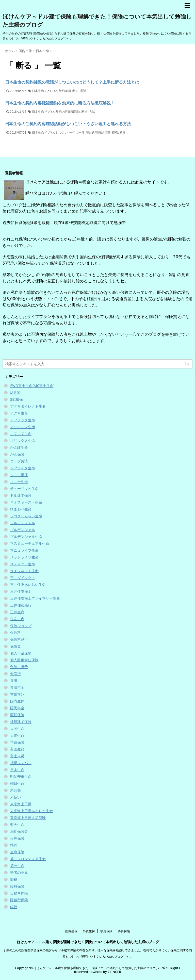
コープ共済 (19, 461)
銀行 (14, 907)
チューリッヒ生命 (24, 489)
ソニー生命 (19, 482)
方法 (92, 112)
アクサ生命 (19, 413)
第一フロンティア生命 (28, 859)
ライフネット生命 (24, 571)
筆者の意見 (19, 873)
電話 (83, 91)
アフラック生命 (23, 420)
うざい (50, 112)
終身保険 (17, 886)
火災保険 (17, 838)
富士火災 (17, 756)
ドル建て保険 (21, 495)
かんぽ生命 (19, 447)
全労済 (15, 674)
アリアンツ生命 (23, 427)
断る (75, 91)
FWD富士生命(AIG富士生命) (32, 386)
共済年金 (17, 687)
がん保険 (17, 454)
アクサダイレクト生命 (28, 406)
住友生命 (17, 619)
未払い (15, 797)
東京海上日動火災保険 (28, 818)
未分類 (15, 790)
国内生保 (17, 701)
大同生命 (17, 729)
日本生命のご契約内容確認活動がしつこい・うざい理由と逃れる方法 (68, 124)
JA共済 (15, 393)
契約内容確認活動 (68, 112)
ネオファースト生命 (26, 502)
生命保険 (17, 852)
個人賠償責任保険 (24, 660)
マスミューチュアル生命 (30, 543)
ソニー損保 (19, 475)
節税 (14, 879)
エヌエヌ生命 (21, 434)
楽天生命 (17, 825)
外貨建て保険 (21, 722)
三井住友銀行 (21, 605)
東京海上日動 (21, 804)
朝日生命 (17, 783)
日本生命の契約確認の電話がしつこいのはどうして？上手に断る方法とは (72, 82)
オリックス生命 (23, 441)
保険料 (15, 633)
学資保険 (17, 742)
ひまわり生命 (21, 509)
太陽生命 (17, 735)
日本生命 (38, 91)
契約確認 (65, 91)
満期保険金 (19, 831)
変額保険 (17, 715)
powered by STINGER (105, 972)
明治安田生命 (21, 777)
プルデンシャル (23, 523)
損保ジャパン (21, 763)
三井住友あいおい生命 (28, 585)
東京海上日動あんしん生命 (31, 811)
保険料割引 (19, 639)
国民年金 (17, 708)
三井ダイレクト (23, 578)
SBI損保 (17, 399)
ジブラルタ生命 (23, 468)
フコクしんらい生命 (26, 516)
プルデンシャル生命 (26, 537)
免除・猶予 (19, 667)
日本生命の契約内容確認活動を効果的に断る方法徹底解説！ (60, 103)
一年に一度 (77, 132)
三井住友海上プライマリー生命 (35, 598)
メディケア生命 (23, 564)
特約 (14, 845)
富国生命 (17, 749)
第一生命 (17, 866)
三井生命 (17, 612)
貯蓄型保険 (19, 900)
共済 (14, 681)
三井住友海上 (21, 591)
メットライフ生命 (24, 557)
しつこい (51, 91)
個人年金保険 (21, 653)
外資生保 (89, 931)
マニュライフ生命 (24, 550)
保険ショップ (21, 626)
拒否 (115, 132)
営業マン (17, 694)
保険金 (15, 646)
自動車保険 (19, 893)
